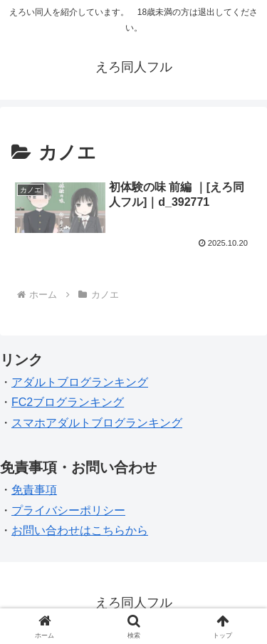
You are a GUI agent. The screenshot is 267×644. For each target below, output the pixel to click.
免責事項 (34, 490)
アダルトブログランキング (80, 382)
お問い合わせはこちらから (80, 530)
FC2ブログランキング (68, 402)
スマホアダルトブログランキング (97, 423)
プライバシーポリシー (68, 510)
